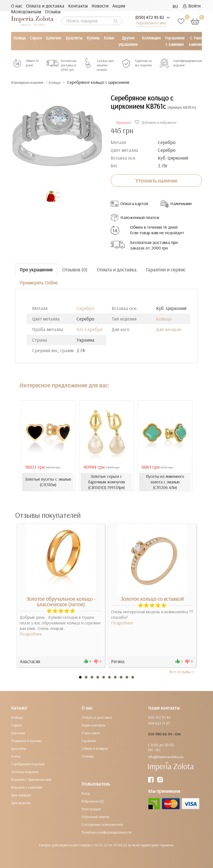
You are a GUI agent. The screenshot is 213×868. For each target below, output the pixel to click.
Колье (109, 38)
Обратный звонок (95, 816)
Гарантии (89, 740)
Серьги (36, 38)
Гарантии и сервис (166, 270)
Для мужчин (21, 803)
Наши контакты (93, 725)
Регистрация (91, 809)
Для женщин (169, 329)
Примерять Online (39, 282)
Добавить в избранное (156, 122)
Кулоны (93, 38)
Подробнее (31, 634)
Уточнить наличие (156, 180)
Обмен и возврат (95, 748)
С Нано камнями (196, 41)
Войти (192, 6)
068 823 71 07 (159, 723)
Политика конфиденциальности (106, 832)
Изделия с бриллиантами (31, 779)
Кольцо (164, 319)
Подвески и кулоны (26, 740)
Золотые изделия (25, 771)
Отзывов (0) (75, 270)
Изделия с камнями (27, 787)
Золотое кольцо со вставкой (152, 599)
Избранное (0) (93, 801)
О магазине (91, 733)
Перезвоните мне (151, 23)
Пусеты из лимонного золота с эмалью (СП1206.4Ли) (165, 482)
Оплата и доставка (45, 6)
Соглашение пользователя (102, 824)
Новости (100, 6)
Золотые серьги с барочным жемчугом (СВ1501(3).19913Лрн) (106, 482)
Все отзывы (182, 671)
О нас (17, 6)
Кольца (19, 38)
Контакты (78, 6)
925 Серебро (90, 329)
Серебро (85, 308)
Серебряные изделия (28, 764)
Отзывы (53, 12)
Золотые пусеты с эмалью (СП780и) (48, 482)
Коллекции (151, 38)
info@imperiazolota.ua (166, 756)
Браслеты (74, 38)
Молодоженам (26, 12)
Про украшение (36, 270)
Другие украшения (128, 41)
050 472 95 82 (159, 717)
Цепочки (53, 38)
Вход (86, 793)
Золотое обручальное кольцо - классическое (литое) (61, 601)
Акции (119, 6)
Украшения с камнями (175, 41)
